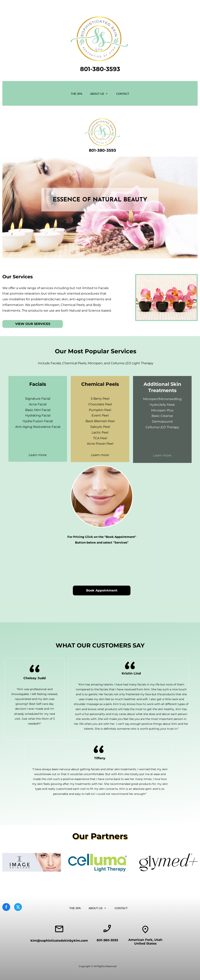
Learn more (38, 455)
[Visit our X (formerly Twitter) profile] (18, 907)
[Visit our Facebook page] (6, 907)
